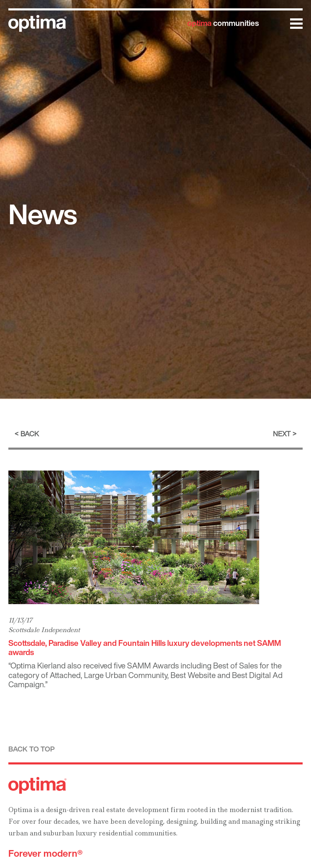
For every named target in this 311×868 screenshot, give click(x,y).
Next (282, 434)
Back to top (32, 749)
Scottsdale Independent (44, 630)
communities (223, 23)
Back (30, 434)
